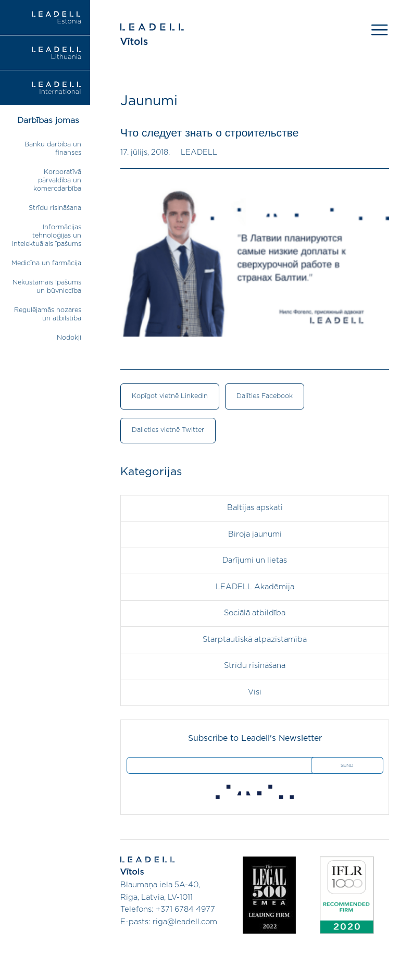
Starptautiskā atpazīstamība (255, 640)
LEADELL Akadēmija (255, 587)
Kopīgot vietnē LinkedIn (170, 396)
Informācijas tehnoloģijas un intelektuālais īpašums (47, 236)
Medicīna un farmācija (46, 263)
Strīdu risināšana (55, 208)
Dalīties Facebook (265, 396)
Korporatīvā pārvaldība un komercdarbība (57, 181)
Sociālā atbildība (255, 613)
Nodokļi (69, 338)
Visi (255, 692)
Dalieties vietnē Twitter (168, 430)
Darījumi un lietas (255, 560)
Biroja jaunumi (255, 534)
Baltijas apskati (255, 508)
